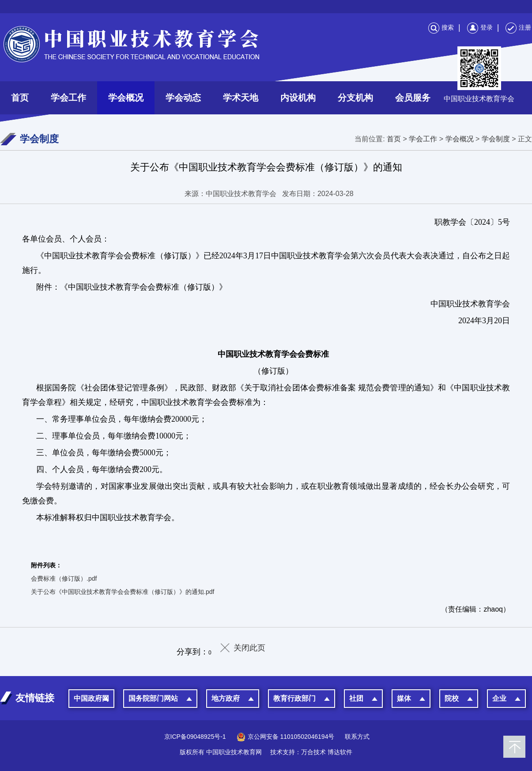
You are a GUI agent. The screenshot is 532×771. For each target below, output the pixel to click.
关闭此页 (249, 648)
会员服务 (413, 98)
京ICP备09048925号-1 (195, 737)
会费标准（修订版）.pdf (64, 578)
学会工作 (68, 98)
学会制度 (496, 139)
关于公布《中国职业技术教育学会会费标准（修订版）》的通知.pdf (123, 592)
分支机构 (355, 98)
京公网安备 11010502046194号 (286, 737)
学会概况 (126, 98)
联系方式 (357, 737)
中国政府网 (91, 698)
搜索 (441, 27)
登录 (480, 27)
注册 (518, 27)
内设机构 (298, 98)
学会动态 (183, 98)
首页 (20, 98)
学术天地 (241, 98)
